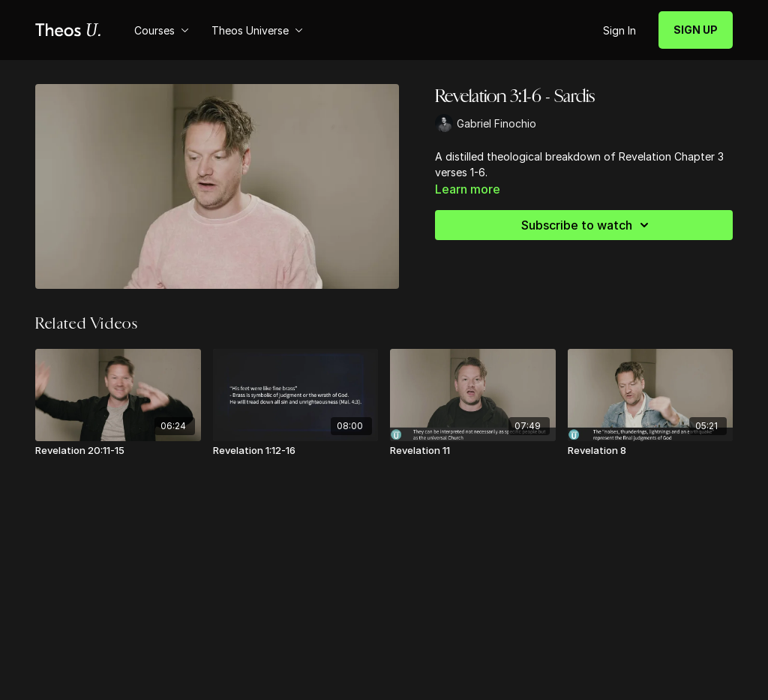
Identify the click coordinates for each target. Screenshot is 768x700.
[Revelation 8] (651, 451)
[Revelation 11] (473, 451)
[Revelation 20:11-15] (118, 451)
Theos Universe (257, 30)
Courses (162, 30)
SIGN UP (696, 30)
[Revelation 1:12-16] (296, 451)
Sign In (619, 30)
